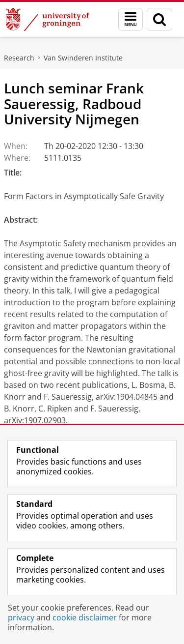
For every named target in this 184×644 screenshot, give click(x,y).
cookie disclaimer (85, 617)
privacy (21, 617)
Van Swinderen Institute (83, 58)
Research (19, 58)
